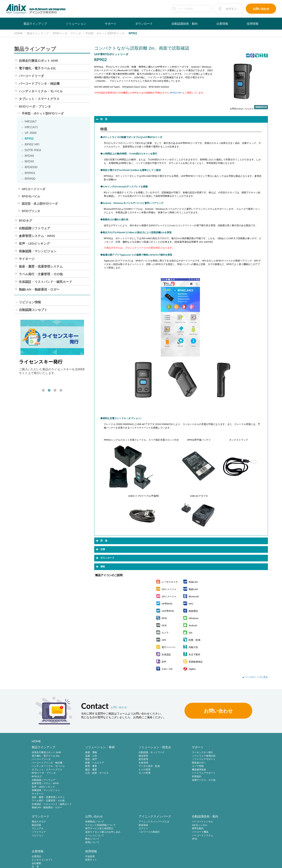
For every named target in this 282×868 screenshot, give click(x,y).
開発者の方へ (180, 763)
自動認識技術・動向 (185, 24)
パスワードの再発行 (89, 832)
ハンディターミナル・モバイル (41, 91)
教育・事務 (85, 766)
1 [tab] (43, 390)
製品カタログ (227, 752)
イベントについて (41, 836)
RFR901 (30, 173)
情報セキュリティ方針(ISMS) (98, 863)
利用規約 (178, 777)
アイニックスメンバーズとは (94, 822)
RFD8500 (31, 167)
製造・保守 (85, 759)
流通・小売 (85, 756)
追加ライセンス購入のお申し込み (49, 832)
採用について (39, 843)
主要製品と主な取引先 (185, 839)
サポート (111, 24)
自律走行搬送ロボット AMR (38, 61)
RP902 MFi (32, 144)
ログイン (231, 9)
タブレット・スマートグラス (39, 99)
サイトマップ (124, 863)
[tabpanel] (52, 347)
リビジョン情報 (30, 302)
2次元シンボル (134, 825)
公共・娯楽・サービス (91, 773)
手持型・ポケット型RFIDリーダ (43, 113)
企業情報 (222, 24)
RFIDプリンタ (31, 211)
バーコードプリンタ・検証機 (39, 84)
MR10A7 (31, 121)
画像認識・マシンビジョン (38, 251)
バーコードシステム (136, 836)
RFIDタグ (25, 221)
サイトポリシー (12, 863)
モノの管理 (132, 773)
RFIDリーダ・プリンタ (35, 106)
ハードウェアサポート (185, 773)
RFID (129, 839)
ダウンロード (144, 24)
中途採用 (225, 822)
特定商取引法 (59, 863)
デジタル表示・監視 (136, 766)
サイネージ (27, 259)
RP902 (29, 138)
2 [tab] (49, 390)
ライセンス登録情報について (47, 825)
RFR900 (30, 179)
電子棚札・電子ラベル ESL (37, 68)
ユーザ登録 (179, 766)
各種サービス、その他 (185, 780)
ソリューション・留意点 (142, 747)
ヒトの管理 (132, 770)
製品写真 (225, 756)
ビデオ (177, 846)
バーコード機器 (134, 832)
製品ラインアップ (35, 24)
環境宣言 (74, 863)
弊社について (39, 839)
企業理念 (178, 822)
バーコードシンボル (136, 822)
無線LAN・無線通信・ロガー (39, 289)
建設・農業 (85, 770)
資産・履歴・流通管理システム (41, 266)
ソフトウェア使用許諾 (185, 756)
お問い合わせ (261, 9)
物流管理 (131, 756)
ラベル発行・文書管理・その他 (41, 274)
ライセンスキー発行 (184, 752)
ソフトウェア (227, 763)
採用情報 (253, 24)
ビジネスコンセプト (184, 825)
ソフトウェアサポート (185, 759)
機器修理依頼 (180, 770)
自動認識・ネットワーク (139, 752)
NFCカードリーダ (33, 189)
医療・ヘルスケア (88, 763)
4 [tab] (61, 390)
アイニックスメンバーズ (95, 817)
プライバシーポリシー (36, 863)
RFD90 (29, 161)
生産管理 (131, 763)
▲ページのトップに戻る (255, 677)
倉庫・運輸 (85, 752)
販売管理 (131, 759)
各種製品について (41, 822)
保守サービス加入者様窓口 (46, 829)
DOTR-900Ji (33, 150)
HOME (36, 741)
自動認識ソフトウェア (34, 228)
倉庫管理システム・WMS (37, 236)
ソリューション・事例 (94, 747)
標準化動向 (132, 829)
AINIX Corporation (246, 863)
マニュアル (226, 759)
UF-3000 (31, 133)
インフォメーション (184, 843)
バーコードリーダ (31, 76)
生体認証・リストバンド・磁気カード (45, 282)
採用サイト (226, 825)
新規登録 (84, 825)
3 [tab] (55, 390)
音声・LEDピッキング (34, 243)
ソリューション (76, 24)
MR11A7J (31, 127)
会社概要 (178, 829)
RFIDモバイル (31, 196)
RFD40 (29, 156)
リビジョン (226, 766)
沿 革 (177, 832)
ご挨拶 (177, 836)
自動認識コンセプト (33, 310)
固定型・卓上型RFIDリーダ (40, 204)
